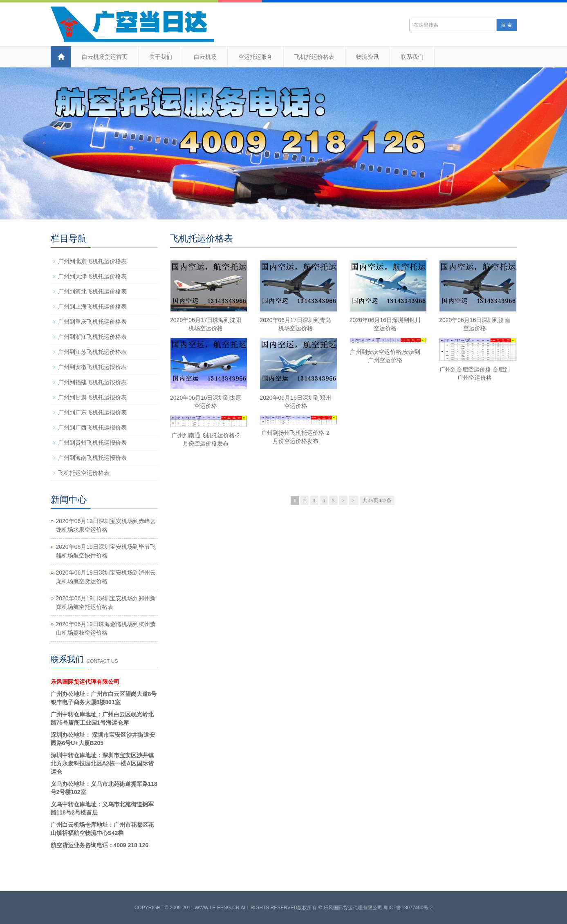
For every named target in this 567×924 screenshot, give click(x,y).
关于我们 (161, 57)
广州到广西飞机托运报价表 (92, 427)
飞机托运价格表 (314, 57)
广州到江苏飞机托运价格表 (92, 352)
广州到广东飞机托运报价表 (92, 412)
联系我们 (412, 57)
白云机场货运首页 (105, 57)
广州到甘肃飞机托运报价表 (92, 397)
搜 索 (506, 25)
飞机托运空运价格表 (84, 473)
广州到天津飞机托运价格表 (92, 276)
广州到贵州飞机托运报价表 (92, 443)
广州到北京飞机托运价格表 (92, 261)
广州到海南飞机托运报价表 (92, 458)
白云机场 (205, 57)
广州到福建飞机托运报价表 (92, 382)
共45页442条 (377, 500)
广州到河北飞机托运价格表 (92, 291)
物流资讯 (368, 57)
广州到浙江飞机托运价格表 (92, 337)
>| (354, 500)
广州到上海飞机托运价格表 (92, 307)
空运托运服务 (255, 57)
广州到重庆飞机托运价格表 (92, 322)
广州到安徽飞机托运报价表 (92, 367)
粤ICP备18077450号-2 (408, 908)
